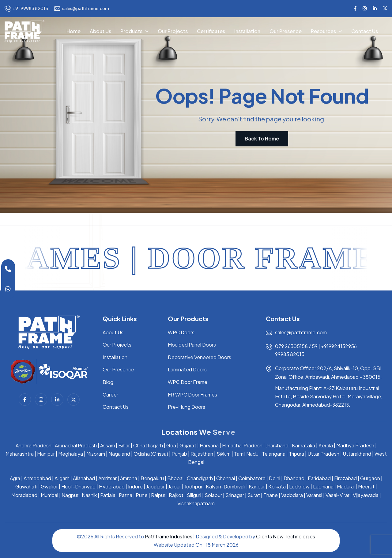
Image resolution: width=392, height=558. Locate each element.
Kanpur (257, 486)
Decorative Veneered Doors (200, 357)
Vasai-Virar (337, 495)
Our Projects (173, 31)
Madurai (346, 486)
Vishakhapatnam (196, 503)
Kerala (326, 445)
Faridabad (319, 478)
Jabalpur (155, 486)
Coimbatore (252, 478)
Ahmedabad (37, 478)
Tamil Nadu (246, 454)
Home (73, 31)
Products (131, 31)
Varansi (314, 495)
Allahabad (84, 478)
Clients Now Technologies (286, 536)
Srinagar (235, 495)
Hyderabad (112, 486)
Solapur (213, 495)
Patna (126, 495)
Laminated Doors (187, 369)
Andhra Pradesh (34, 445)
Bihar (124, 445)
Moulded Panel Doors (192, 345)
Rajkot (176, 495)
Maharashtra (20, 454)
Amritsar (107, 478)
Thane (271, 495)
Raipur (158, 495)
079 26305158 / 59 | (298, 346)
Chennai (226, 478)
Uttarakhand (357, 454)
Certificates (211, 31)
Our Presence (286, 31)
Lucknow (299, 486)
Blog (108, 382)
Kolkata (277, 486)
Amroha (129, 478)
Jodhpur (193, 486)
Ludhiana (323, 486)
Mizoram (96, 454)
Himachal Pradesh (242, 445)
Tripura (296, 454)
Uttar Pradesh (323, 454)
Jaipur (175, 486)
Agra (15, 478)
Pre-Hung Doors (187, 407)
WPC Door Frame (188, 382)
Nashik (89, 495)
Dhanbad (294, 478)
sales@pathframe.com (82, 9)
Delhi (275, 478)
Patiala (108, 495)
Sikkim (224, 454)
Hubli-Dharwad (78, 486)
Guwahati (26, 486)
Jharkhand (277, 445)
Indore (135, 486)
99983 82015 (290, 354)
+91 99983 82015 (26, 9)
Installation (247, 31)
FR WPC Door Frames (192, 395)
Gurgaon (370, 478)
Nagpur (70, 495)
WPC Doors (181, 332)
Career (110, 395)
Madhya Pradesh (355, 445)
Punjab (179, 454)
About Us (100, 31)
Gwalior (49, 486)
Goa (171, 445)
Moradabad (24, 495)
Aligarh (62, 478)
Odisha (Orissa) (151, 454)
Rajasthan (202, 454)
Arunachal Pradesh (76, 445)
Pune (142, 495)
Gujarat (188, 445)
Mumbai (49, 495)
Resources (323, 31)
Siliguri (194, 495)
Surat (254, 495)
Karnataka (303, 445)
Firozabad (345, 478)
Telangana (274, 454)
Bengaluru (152, 478)
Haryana (209, 445)
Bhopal (175, 478)
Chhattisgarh (148, 445)
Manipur (46, 454)
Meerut (366, 486)
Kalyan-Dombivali (226, 486)
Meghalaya (71, 454)
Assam (107, 445)
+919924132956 (339, 346)
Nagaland (119, 454)
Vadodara (292, 495)
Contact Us (365, 31)
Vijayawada (366, 495)
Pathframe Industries (169, 536)
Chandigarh (200, 478)
